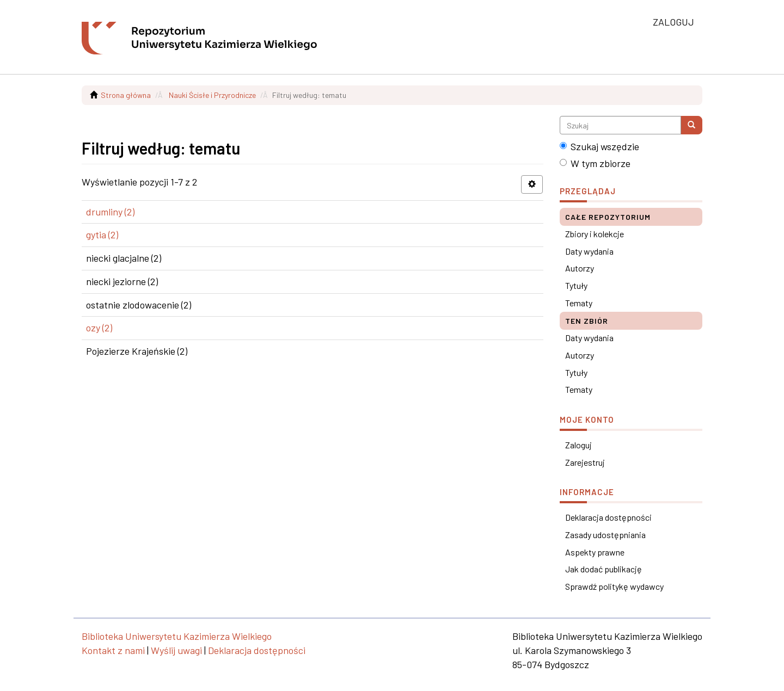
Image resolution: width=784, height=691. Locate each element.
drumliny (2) (110, 212)
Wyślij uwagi (176, 650)
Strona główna (126, 95)
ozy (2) (99, 328)
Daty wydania (589, 251)
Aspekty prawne (595, 552)
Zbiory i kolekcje (595, 234)
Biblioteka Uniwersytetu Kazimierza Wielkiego (177, 636)
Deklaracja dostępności (608, 517)
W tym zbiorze (595, 163)
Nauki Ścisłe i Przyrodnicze (212, 95)
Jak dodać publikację (604, 569)
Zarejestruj (585, 462)
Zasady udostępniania (605, 535)
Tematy (579, 303)
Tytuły (576, 285)
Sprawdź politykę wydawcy (614, 586)
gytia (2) (102, 235)
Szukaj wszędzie (599, 146)
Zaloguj (578, 445)
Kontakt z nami (113, 650)
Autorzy (580, 268)
